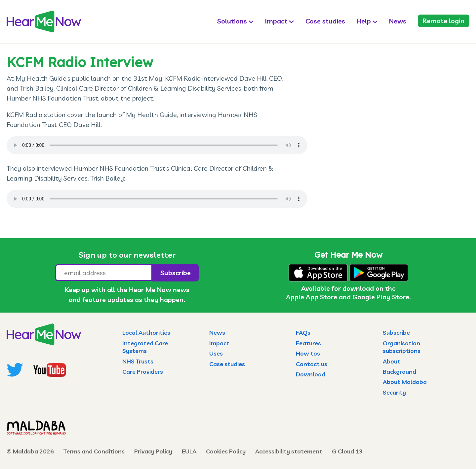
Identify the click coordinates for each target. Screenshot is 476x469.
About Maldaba (405, 382)
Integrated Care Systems (145, 347)
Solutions (232, 21)
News (398, 21)
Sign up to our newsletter (127, 255)
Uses (216, 353)
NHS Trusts (138, 361)
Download (311, 374)
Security (394, 392)
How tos (308, 353)
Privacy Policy (153, 451)
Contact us (312, 364)
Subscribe (396, 333)
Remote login (444, 21)
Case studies (325, 21)
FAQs (303, 333)
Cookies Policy (226, 451)
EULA (189, 451)
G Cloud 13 (347, 451)
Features (308, 343)
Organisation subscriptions (402, 347)
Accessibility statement (289, 451)
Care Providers (143, 372)
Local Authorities (146, 333)
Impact (276, 21)
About (392, 361)
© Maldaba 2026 (30, 451)
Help (364, 21)
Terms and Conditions (94, 451)
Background (399, 372)
